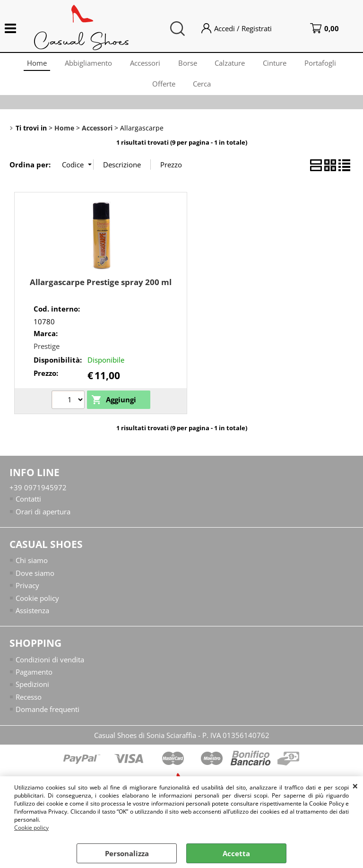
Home (34, 64)
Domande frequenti (48, 715)
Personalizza (127, 853)
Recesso (29, 703)
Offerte (163, 87)
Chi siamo (32, 566)
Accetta (236, 853)
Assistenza (32, 616)
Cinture (277, 64)
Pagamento (34, 677)
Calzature (231, 64)
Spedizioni (32, 690)
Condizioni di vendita (50, 665)
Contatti (28, 504)
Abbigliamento (86, 64)
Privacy (27, 591)
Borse (188, 64)
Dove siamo (35, 578)
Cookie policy (31, 828)
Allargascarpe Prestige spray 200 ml (101, 287)
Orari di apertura (43, 517)
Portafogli (324, 64)
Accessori (144, 64)
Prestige (47, 351)
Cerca (203, 87)
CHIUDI (355, 786)
